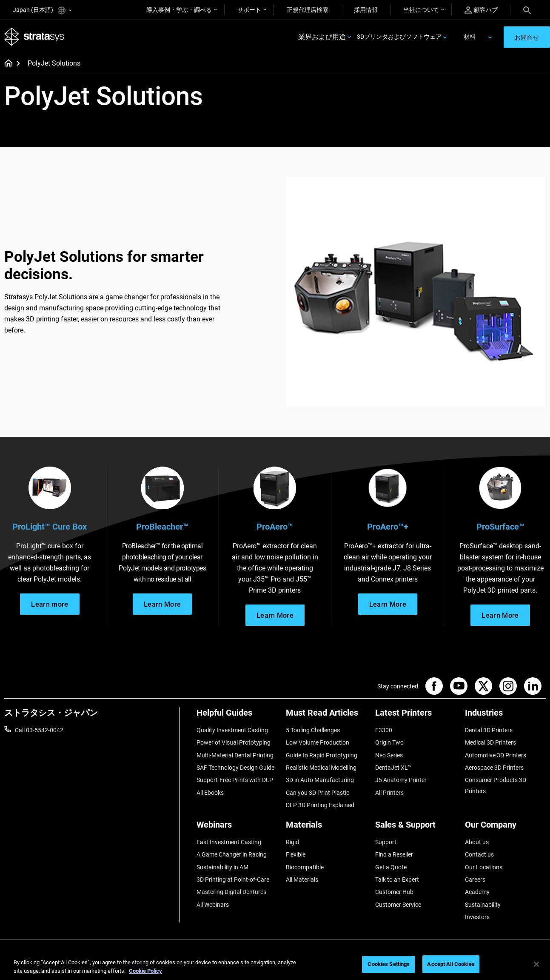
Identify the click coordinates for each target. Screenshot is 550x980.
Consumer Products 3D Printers (496, 785)
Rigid (292, 842)
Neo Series (389, 755)
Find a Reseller (394, 854)
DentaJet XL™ (393, 768)
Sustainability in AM (222, 867)
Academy (477, 892)
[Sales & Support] (416, 828)
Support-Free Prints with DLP (235, 780)
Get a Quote (391, 867)
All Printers (389, 793)
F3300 (384, 730)
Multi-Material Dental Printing (235, 755)
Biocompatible (305, 867)
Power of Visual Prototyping (234, 742)
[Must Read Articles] (326, 716)
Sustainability (483, 905)
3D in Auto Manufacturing (320, 780)
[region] (275, 965)
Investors (477, 917)
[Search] (527, 10)
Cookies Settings (389, 964)
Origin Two (389, 742)
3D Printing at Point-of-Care (233, 880)
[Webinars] (237, 828)
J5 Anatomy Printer (401, 780)
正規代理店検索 (308, 10)
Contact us (479, 854)
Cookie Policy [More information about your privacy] (145, 971)
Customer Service (398, 905)
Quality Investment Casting (232, 730)
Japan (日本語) (42, 10)
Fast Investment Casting (229, 842)
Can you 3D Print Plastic (318, 793)
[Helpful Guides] (237, 716)
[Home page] (6, 64)
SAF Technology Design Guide (235, 768)
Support (386, 842)
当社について (421, 10)
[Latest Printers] (416, 716)
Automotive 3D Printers (496, 755)
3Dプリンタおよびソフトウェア (399, 37)
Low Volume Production (318, 742)
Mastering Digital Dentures (231, 892)
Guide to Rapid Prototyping (322, 755)
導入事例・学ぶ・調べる (179, 10)
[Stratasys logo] (34, 37)
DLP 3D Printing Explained (320, 805)
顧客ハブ (481, 10)
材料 (470, 37)
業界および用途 (322, 37)
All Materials (302, 880)
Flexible (296, 854)
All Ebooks (210, 793)
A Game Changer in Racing (232, 854)
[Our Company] (505, 828)
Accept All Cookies (451, 964)
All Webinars (213, 905)
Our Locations (484, 867)
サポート (249, 10)
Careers (475, 880)
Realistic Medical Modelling (321, 768)
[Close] (536, 964)
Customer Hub (394, 892)
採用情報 (366, 10)
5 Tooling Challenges (313, 730)
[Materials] (326, 828)
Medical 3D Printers (490, 742)
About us (477, 842)
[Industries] (505, 716)
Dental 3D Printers (489, 730)
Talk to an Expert (397, 880)
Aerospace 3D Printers (494, 768)
